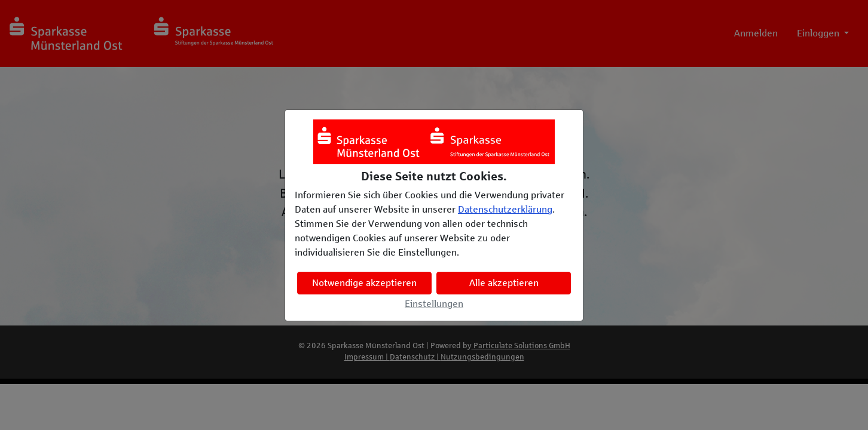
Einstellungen (434, 304)
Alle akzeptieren (504, 283)
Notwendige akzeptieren (364, 283)
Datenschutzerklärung (505, 209)
